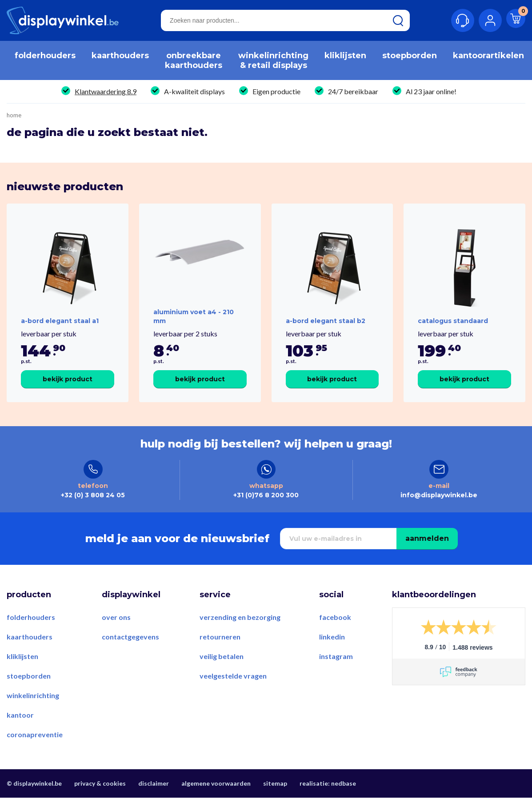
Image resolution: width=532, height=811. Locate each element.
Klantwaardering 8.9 (106, 91)
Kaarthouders (30, 652)
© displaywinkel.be (34, 799)
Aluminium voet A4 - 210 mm (194, 324)
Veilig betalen (222, 672)
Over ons (116, 633)
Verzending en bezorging (240, 633)
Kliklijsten (22, 672)
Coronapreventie (35, 750)
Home (14, 115)
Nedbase (344, 799)
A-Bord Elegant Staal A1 (60, 328)
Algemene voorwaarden (216, 799)
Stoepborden (29, 691)
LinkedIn (332, 652)
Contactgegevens (130, 652)
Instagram (336, 672)
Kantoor (20, 730)
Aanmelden (427, 554)
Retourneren (220, 652)
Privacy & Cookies (100, 799)
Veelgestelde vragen (233, 691)
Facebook (335, 633)
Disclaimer (154, 799)
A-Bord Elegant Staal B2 (326, 328)
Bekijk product (68, 387)
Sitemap (275, 799)
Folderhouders (31, 633)
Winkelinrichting (33, 711)
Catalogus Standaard (453, 328)
